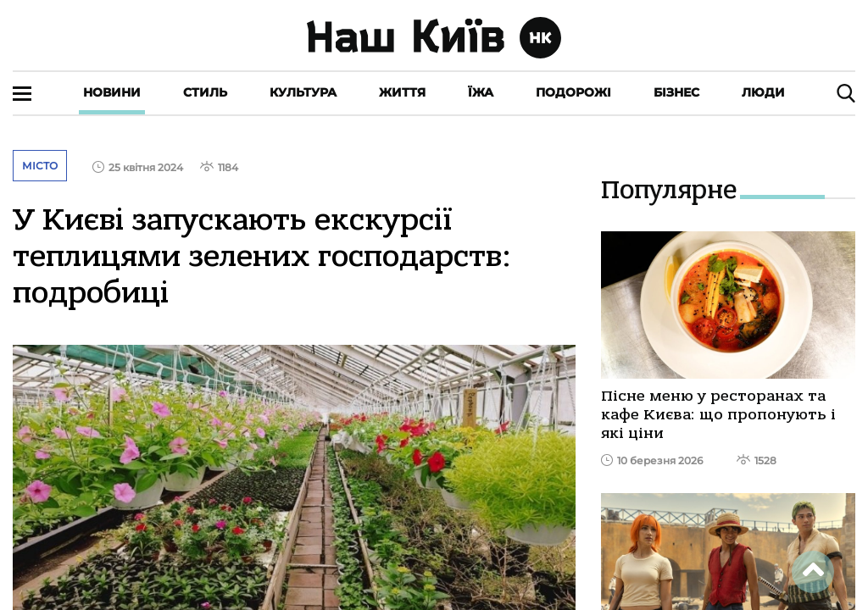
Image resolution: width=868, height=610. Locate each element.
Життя (402, 92)
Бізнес (676, 92)
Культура (303, 92)
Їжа (481, 92)
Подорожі (573, 92)
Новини (112, 92)
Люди (763, 92)
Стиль (205, 92)
